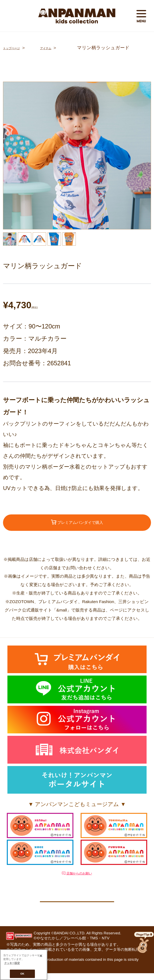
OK (22, 974)
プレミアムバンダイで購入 (77, 524)
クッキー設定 (77, 906)
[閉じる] (41, 956)
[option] (77, 156)
